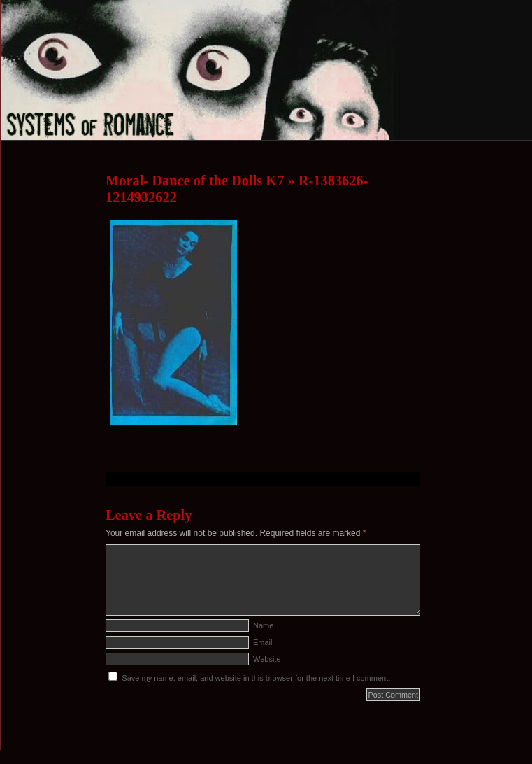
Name (263, 625)
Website (267, 659)
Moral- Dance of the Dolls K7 (195, 181)
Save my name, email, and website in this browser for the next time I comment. (256, 678)
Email (263, 642)
